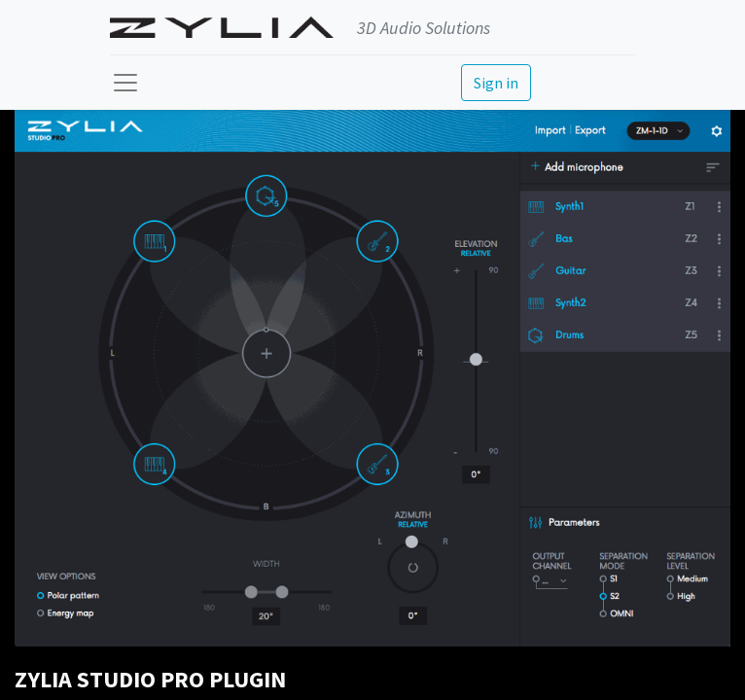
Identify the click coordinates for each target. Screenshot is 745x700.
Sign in (496, 83)
